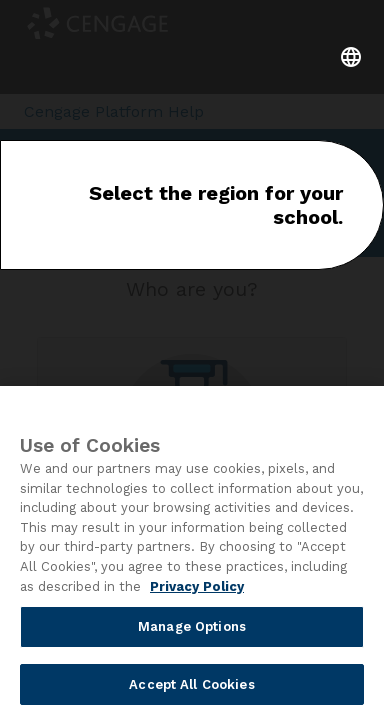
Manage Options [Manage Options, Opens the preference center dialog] (192, 629)
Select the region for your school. (216, 205)
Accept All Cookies (191, 687)
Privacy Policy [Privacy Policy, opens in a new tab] (197, 589)
